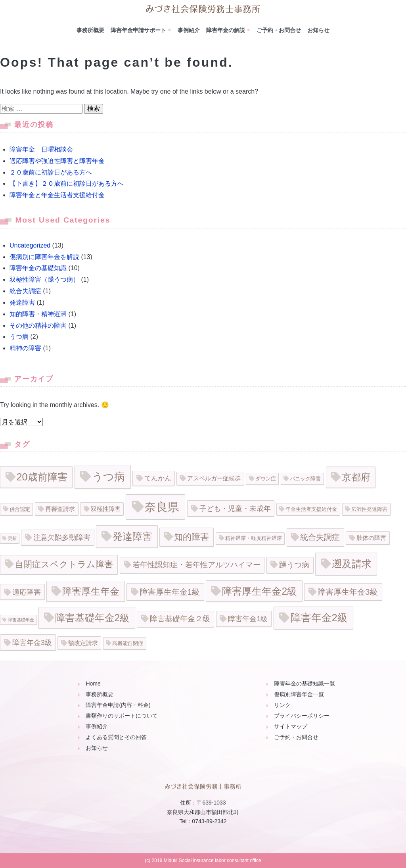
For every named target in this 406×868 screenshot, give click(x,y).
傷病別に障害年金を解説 (44, 257)
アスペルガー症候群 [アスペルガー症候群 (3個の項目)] (214, 478)
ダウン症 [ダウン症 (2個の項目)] (266, 479)
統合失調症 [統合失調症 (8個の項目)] (320, 537)
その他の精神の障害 (38, 325)
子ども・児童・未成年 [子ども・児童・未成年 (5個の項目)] (235, 509)
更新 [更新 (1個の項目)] (12, 538)
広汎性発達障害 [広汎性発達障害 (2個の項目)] (369, 509)
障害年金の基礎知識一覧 (304, 684)
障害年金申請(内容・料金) (118, 705)
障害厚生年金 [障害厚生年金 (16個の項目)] (91, 591)
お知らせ (318, 30)
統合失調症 (25, 291)
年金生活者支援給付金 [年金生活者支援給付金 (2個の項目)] (311, 509)
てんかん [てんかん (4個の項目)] (158, 478)
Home (93, 684)
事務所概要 (90, 30)
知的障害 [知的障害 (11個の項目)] (192, 537)
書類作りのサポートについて (122, 716)
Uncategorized (30, 245)
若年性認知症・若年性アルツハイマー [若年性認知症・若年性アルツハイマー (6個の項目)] (196, 565)
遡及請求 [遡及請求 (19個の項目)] (352, 564)
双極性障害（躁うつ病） (44, 279)
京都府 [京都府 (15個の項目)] (356, 477)
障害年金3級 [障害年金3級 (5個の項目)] (32, 643)
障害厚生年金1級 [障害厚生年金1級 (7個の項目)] (170, 592)
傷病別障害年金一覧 (299, 694)
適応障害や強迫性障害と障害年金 (57, 161)
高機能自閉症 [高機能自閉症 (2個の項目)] (128, 643)
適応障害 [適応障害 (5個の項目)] (27, 592)
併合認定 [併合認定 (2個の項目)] (20, 509)
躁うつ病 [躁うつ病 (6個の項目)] (294, 565)
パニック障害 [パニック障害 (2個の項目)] (305, 479)
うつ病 (19, 337)
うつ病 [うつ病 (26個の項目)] (108, 477)
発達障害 (22, 302)
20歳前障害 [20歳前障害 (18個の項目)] (42, 477)
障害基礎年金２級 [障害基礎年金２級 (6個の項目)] (180, 619)
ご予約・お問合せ (279, 30)
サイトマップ (291, 726)
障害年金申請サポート (138, 30)
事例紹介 (189, 30)
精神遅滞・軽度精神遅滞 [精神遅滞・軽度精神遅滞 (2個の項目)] (254, 538)
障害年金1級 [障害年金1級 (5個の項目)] (248, 619)
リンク (282, 705)
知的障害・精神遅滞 (38, 314)
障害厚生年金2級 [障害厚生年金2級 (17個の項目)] (259, 591)
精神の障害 (25, 348)
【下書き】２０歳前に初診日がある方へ (67, 183)
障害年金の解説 (226, 30)
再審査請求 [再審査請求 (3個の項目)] (60, 509)
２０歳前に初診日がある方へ (51, 172)
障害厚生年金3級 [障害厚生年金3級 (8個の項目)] (348, 592)
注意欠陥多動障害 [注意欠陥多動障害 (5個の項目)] (62, 538)
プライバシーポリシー (302, 716)
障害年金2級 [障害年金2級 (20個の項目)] (319, 618)
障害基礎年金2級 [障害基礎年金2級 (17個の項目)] (93, 618)
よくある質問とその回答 (116, 737)
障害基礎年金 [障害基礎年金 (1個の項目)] (21, 620)
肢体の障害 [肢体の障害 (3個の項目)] (371, 538)
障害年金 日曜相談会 (41, 149)
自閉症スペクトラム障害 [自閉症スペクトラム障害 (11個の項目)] (64, 564)
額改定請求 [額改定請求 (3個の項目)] (83, 643)
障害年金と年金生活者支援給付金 (57, 195)
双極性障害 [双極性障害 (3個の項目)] (106, 509)
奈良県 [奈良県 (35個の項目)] (162, 507)
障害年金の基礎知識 (38, 268)
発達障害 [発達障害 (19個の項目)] (132, 536)
